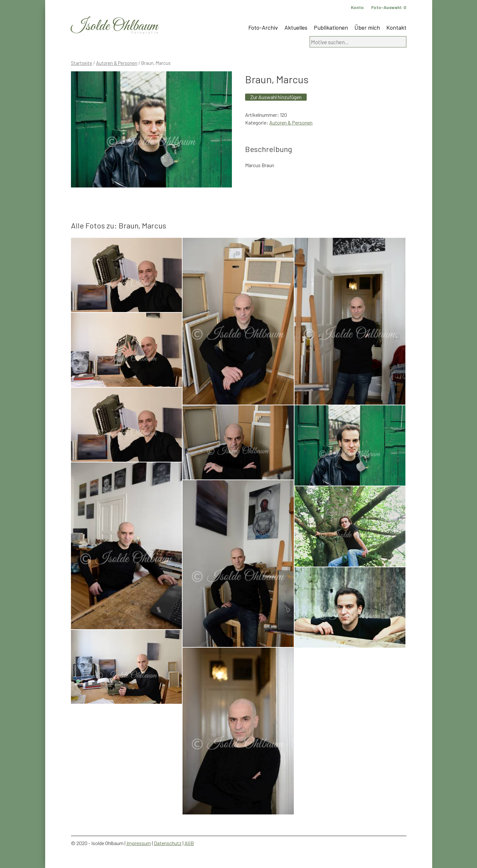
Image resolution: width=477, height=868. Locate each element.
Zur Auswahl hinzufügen (276, 97)
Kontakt (396, 27)
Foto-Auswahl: (389, 7)
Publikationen (331, 27)
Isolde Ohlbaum (114, 26)
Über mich (367, 27)
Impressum (139, 843)
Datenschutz (168, 843)
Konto (357, 7)
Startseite (82, 63)
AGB (189, 843)
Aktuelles (296, 27)
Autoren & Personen (117, 63)
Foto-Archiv (263, 27)
